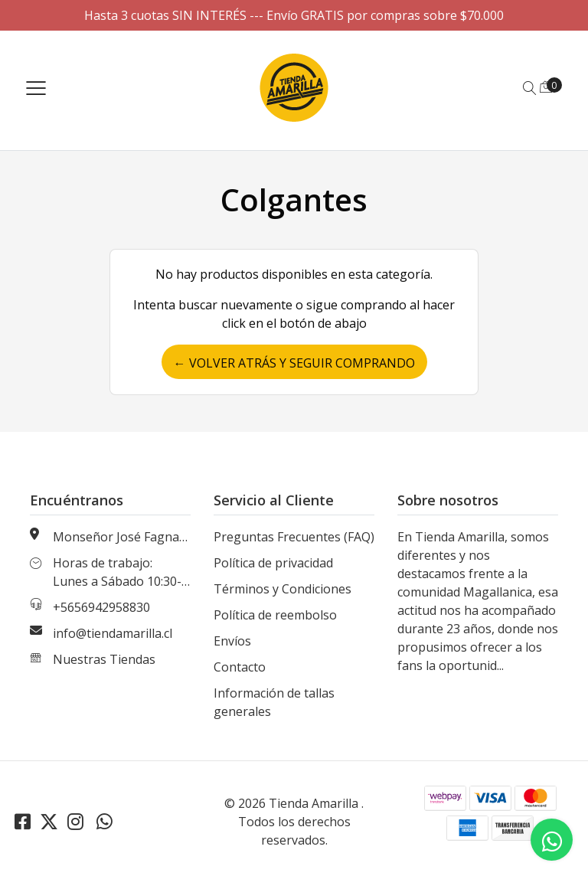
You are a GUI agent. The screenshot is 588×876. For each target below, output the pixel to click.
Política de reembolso (275, 615)
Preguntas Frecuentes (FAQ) (294, 537)
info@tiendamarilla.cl (113, 633)
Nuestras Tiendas (104, 659)
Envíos (232, 641)
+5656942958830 (101, 607)
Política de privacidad (273, 563)
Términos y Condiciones (283, 589)
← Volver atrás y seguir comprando (294, 363)
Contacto (240, 667)
